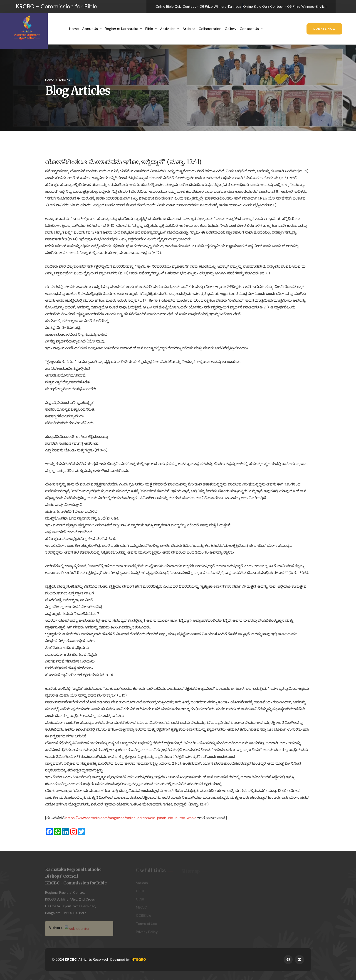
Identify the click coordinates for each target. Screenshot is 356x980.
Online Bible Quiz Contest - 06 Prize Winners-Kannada (198, 7)
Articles (189, 29)
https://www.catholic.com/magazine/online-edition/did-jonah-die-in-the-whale (131, 818)
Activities (168, 29)
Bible (149, 29)
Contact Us (249, 29)
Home (74, 29)
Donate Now (324, 29)
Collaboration (210, 29)
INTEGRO (138, 960)
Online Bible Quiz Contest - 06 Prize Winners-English (285, 7)
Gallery (231, 29)
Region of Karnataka (122, 29)
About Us (90, 29)
